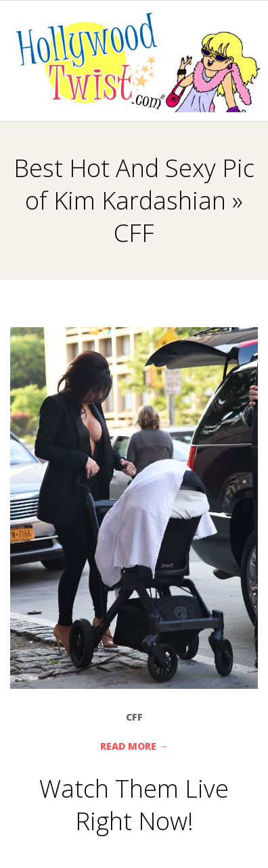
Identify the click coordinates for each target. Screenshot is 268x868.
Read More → (134, 746)
